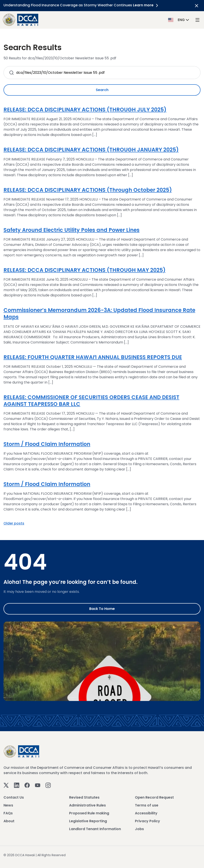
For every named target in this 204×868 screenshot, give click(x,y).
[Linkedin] (17, 785)
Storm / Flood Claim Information (47, 444)
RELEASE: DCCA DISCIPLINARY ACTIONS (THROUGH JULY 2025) (85, 110)
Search (102, 90)
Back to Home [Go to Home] (102, 609)
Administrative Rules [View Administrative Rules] (87, 805)
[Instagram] (48, 785)
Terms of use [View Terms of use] (147, 805)
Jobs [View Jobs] (139, 829)
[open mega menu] (197, 20)
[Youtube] (38, 785)
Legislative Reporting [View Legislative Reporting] (88, 821)
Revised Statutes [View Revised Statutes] (84, 797)
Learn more (146, 5)
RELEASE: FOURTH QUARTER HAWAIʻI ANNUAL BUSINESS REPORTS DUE (93, 357)
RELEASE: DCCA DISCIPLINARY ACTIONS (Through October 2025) (88, 190)
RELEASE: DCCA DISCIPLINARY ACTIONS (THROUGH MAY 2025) (85, 270)
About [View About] (9, 821)
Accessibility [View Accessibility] (146, 813)
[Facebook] (27, 785)
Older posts (14, 523)
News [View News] (8, 805)
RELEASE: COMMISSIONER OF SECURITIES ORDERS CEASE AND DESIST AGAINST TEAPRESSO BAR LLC (91, 401)
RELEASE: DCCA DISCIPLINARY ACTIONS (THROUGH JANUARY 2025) (91, 150)
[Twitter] (6, 785)
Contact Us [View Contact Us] (14, 797)
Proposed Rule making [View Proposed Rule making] (89, 813)
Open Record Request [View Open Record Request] (154, 797)
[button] (179, 20)
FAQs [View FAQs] (8, 813)
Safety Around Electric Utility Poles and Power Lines (71, 230)
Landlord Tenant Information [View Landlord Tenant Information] (95, 829)
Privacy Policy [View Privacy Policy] (147, 821)
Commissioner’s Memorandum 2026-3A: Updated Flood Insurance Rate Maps (99, 313)
